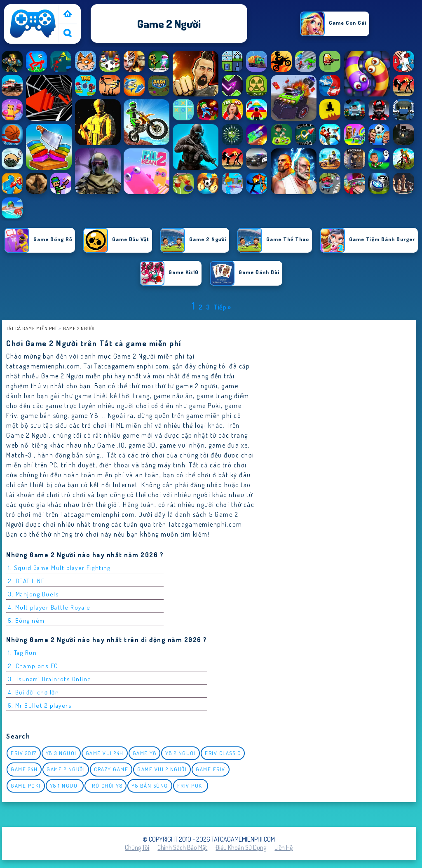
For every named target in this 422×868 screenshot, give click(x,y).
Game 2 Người (79, 328)
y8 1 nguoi (65, 786)
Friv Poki (191, 786)
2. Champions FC (33, 666)
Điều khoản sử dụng (241, 847)
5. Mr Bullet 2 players (40, 705)
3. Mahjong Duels (34, 594)
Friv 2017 (24, 753)
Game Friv (211, 769)
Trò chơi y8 (106, 786)
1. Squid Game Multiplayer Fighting (59, 568)
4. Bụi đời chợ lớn (34, 692)
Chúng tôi (137, 847)
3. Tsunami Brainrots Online (50, 679)
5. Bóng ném (27, 621)
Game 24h (24, 769)
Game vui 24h (105, 753)
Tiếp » (222, 307)
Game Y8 (145, 753)
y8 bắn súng (150, 786)
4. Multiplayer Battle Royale (49, 607)
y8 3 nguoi (61, 753)
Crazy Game (111, 769)
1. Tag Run (22, 653)
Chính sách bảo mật (182, 847)
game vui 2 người (162, 769)
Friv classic (223, 753)
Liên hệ (284, 847)
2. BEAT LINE (26, 581)
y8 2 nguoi (181, 753)
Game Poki (26, 786)
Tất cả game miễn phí (32, 328)
